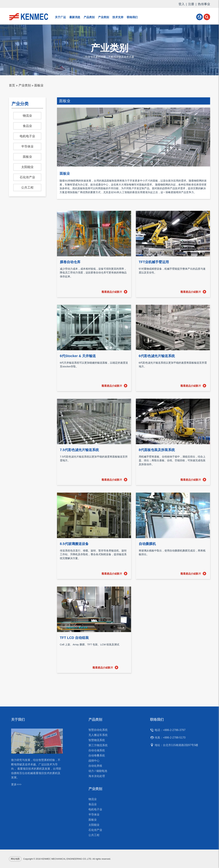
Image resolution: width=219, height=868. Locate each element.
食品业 (27, 126)
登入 (182, 4)
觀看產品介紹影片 (112, 292)
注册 (191, 4)
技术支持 (118, 17)
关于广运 (60, 17)
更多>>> (16, 786)
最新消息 (75, 17)
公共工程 (27, 188)
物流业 (27, 116)
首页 (12, 85)
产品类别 (89, 17)
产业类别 (104, 17)
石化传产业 (27, 177)
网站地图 (15, 859)
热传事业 (204, 4)
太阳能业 (27, 167)
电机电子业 (27, 136)
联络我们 (132, 17)
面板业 (27, 157)
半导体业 (27, 146)
